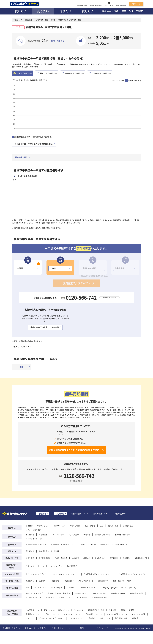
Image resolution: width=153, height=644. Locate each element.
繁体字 (124, 588)
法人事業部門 (72, 566)
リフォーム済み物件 (33, 530)
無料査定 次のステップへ (77, 283)
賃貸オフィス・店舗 (88, 544)
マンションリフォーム (72, 614)
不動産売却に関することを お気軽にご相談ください (74, 450)
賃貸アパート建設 (127, 610)
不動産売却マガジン (33, 597)
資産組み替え (100, 558)
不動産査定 (43, 535)
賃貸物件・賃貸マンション (36, 544)
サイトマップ (102, 628)
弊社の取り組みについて (63, 628)
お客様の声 (50, 597)
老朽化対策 (114, 558)
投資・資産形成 (61, 558)
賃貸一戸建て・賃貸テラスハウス (63, 544)
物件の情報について (80, 513)
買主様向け (30, 581)
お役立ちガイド (12, 595)
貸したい (88, 11)
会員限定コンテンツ (142, 558)
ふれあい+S (78, 610)
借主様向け (56, 581)
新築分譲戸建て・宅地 (96, 610)
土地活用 (75, 558)
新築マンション (60, 526)
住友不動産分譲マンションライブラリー (99, 574)
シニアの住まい (40, 588)
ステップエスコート (86, 581)
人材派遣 (135, 618)
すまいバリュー (65, 597)
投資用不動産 (113, 526)
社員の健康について (101, 513)
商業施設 (92, 618)
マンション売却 (58, 535)
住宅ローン (71, 588)
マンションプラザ (56, 566)
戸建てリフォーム (52, 614)
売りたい (43, 11)
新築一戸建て (90, 526)
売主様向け (43, 581)
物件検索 (29, 526)
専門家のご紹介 (45, 558)
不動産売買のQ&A (118, 593)
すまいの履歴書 (81, 597)
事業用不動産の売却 (122, 535)
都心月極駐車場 (121, 618)
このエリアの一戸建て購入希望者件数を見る (34, 144)
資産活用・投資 (110, 11)
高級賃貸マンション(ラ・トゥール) (113, 544)
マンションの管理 (138, 614)
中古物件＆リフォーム (88, 588)
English (115, 588)
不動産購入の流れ (82, 593)
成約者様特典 (103, 581)
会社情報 (43, 514)
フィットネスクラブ (76, 618)
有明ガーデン (105, 618)
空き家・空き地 (56, 588)
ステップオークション (34, 539)
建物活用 (87, 558)
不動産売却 (30, 535)
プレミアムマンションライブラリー (66, 574)
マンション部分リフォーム (117, 614)
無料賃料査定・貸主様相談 (49, 551)
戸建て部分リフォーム (94, 614)
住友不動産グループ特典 (122, 581)
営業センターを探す (132, 11)
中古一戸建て (75, 526)
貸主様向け (69, 581)
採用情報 (60, 514)
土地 (102, 526)
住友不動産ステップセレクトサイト (132, 574)
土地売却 (87, 535)
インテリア (30, 618)
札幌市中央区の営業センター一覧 (45, 327)
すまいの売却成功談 (99, 597)
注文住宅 (112, 610)
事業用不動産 (128, 526)
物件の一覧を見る (57, 41)
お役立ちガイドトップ (34, 593)
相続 (27, 588)
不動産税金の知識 (136, 593)
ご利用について (85, 628)
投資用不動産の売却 (102, 535)
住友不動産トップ (33, 610)
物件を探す (30, 558)
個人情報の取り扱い (11, 628)
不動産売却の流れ (100, 593)
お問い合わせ (120, 513)
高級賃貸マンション (33, 614)
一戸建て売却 (74, 535)
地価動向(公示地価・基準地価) (59, 593)
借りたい (65, 11)
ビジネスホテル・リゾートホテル (52, 618)
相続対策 (126, 558)
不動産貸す (30, 551)
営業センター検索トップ (35, 566)
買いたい (21, 11)
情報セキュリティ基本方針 (36, 628)
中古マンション (43, 526)
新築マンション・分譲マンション (57, 610)
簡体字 (133, 588)
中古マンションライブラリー (37, 574)
